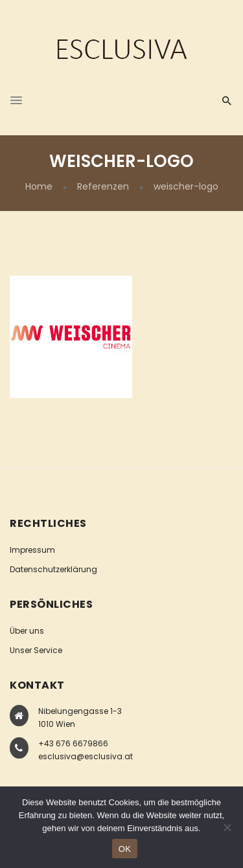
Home (39, 186)
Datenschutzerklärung (53, 569)
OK (125, 849)
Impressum (32, 550)
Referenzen (103, 186)
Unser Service (36, 650)
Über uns (27, 631)
